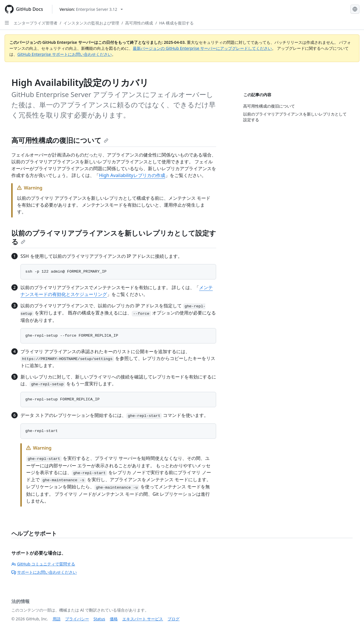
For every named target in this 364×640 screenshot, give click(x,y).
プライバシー (77, 619)
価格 (114, 619)
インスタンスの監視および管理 (91, 23)
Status (99, 619)
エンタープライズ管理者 (36, 23)
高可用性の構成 (139, 23)
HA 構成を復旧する (176, 23)
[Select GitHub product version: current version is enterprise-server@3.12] (91, 9)
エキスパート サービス (143, 619)
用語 (57, 619)
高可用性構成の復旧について (60, 140)
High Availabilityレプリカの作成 (132, 175)
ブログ (173, 619)
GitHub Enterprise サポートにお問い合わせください (65, 54)
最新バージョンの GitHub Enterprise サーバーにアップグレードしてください (202, 48)
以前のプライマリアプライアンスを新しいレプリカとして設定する (114, 237)
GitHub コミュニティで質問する (43, 564)
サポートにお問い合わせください (44, 572)
